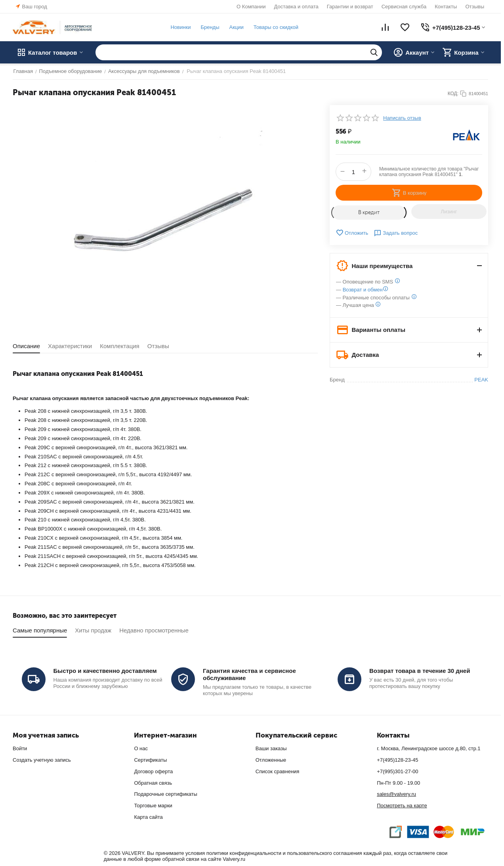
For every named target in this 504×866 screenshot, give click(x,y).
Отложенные (271, 760)
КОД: (453, 94)
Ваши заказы (271, 748)
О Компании (251, 7)
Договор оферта (153, 771)
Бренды (209, 27)
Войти (20, 748)
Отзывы (475, 7)
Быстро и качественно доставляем (105, 671)
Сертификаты (150, 760)
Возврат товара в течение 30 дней (420, 671)
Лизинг (449, 212)
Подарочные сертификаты (165, 794)
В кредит (369, 212)
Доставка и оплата (296, 7)
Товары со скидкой (275, 27)
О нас (141, 748)
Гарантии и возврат (350, 7)
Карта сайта (148, 817)
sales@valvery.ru (396, 794)
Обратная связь (153, 783)
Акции (236, 27)
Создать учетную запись (42, 760)
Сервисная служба (404, 7)
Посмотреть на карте (402, 806)
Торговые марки (153, 806)
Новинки (180, 27)
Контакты (446, 7)
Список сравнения (278, 771)
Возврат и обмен (363, 290)
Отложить (352, 233)
